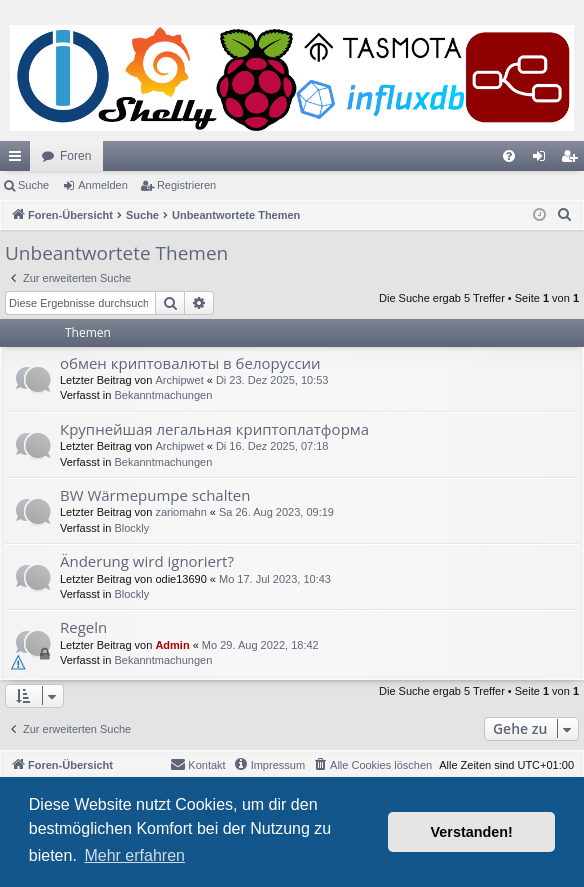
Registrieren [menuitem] (573, 160)
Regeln (83, 627)
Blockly (131, 528)
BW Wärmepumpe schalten (155, 495)
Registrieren (186, 185)
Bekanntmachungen (163, 395)
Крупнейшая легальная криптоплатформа (214, 429)
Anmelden (103, 185)
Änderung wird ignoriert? (147, 561)
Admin (172, 645)
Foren (75, 156)
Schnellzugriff (19, 160)
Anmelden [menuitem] (543, 160)
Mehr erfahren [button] (134, 855)
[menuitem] (509, 156)
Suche (33, 185)
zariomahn (180, 512)
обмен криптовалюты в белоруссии (190, 363)
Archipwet (179, 380)
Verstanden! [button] (472, 832)
